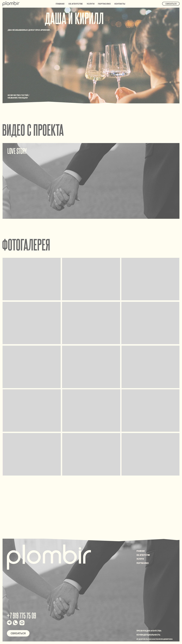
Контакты (120, 4)
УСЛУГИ (140, 559)
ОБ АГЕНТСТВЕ (143, 555)
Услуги (91, 4)
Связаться (171, 4)
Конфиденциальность (148, 635)
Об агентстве (76, 4)
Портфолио (104, 4)
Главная (60, 4)
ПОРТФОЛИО (143, 563)
